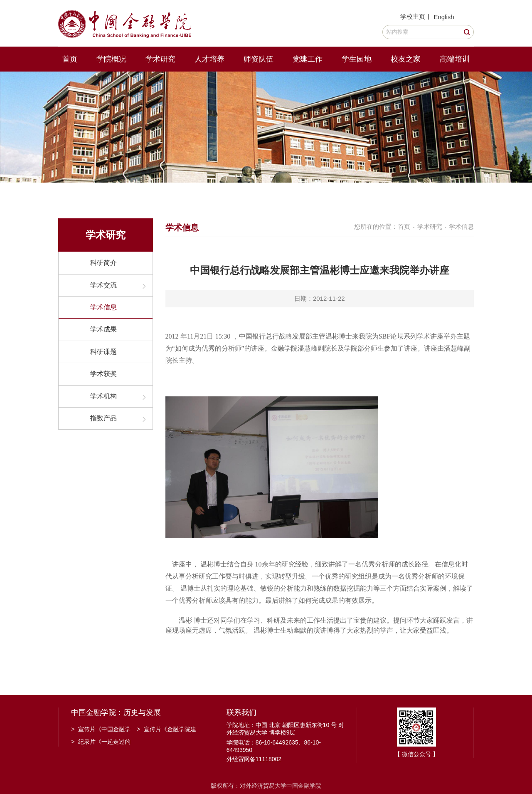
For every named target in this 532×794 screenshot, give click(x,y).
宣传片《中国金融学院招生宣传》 (101, 730)
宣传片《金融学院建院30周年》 (166, 730)
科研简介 (103, 263)
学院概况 (111, 59)
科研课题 (103, 352)
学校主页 (413, 16)
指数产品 (103, 418)
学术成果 (103, 329)
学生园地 (357, 59)
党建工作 (308, 59)
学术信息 (103, 307)
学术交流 (103, 285)
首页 (70, 59)
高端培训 (455, 59)
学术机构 (103, 396)
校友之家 (406, 59)
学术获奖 (103, 374)
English (444, 17)
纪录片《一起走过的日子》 (101, 742)
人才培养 (209, 59)
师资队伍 (259, 59)
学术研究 (160, 59)
